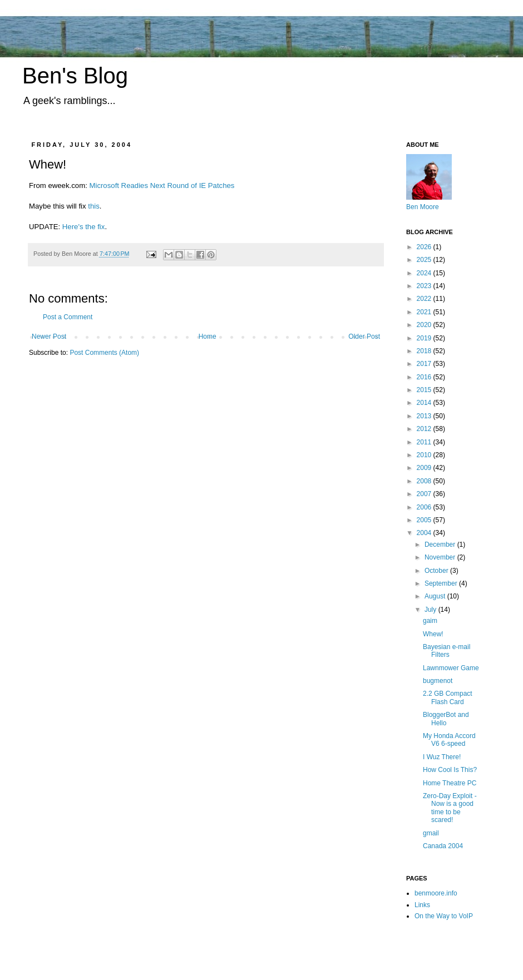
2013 (425, 416)
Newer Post (49, 336)
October (437, 571)
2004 (425, 533)
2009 (425, 468)
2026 (425, 247)
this (94, 206)
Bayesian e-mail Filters (446, 651)
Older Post (364, 336)
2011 (425, 442)
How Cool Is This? (450, 770)
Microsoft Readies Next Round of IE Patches (162, 185)
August (436, 596)
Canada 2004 (443, 846)
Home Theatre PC (450, 783)
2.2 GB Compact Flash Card (448, 697)
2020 (425, 325)
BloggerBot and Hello (446, 719)
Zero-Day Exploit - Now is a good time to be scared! (450, 808)
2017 (425, 364)
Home (208, 336)
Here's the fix (84, 227)
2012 (425, 429)
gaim (430, 621)
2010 (425, 455)
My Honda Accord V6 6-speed (449, 740)
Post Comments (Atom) (104, 353)
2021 (425, 312)
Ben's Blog (75, 76)
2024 (425, 273)
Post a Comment (68, 317)
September (442, 583)
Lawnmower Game (451, 668)
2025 (425, 260)
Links (422, 905)
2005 (425, 520)
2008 (425, 481)
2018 (425, 351)
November (441, 557)
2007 (425, 494)
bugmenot (438, 681)
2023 (425, 286)
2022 (425, 299)
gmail (431, 833)
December (441, 545)
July (431, 610)
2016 (425, 377)
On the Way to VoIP (444, 916)
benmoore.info (436, 893)
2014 (425, 403)
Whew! (433, 634)
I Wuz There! (442, 757)
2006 (425, 507)
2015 (425, 390)
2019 (425, 338)
